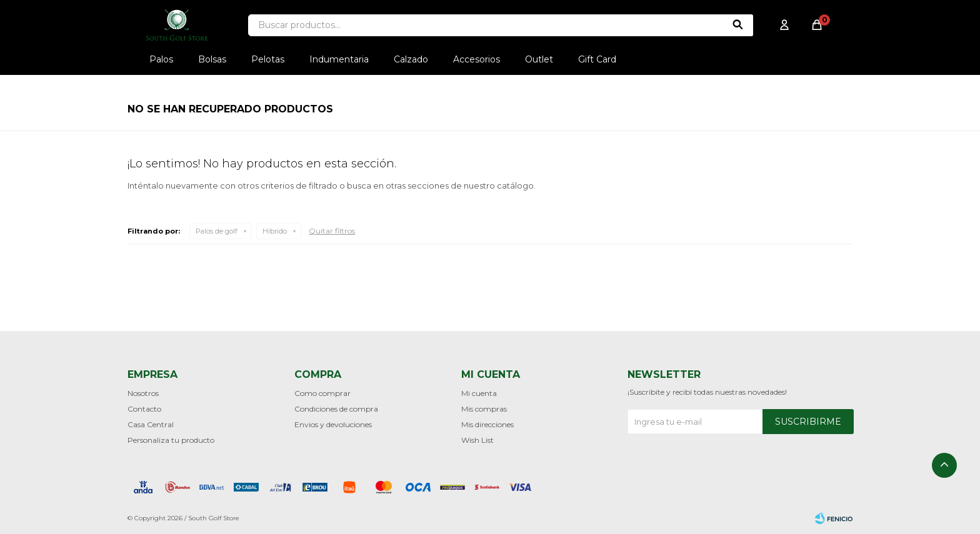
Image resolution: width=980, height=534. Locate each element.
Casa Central (151, 424)
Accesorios (477, 59)
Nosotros (143, 393)
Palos (161, 59)
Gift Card (597, 59)
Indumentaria (339, 59)
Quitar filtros (332, 231)
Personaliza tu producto (171, 440)
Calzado (411, 59)
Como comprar (322, 393)
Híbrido (275, 231)
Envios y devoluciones (333, 424)
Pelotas (268, 59)
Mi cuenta (479, 393)
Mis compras (484, 409)
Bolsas (212, 59)
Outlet (539, 59)
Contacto (144, 409)
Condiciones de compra (336, 409)
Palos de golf (217, 231)
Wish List (477, 440)
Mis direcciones (487, 424)
